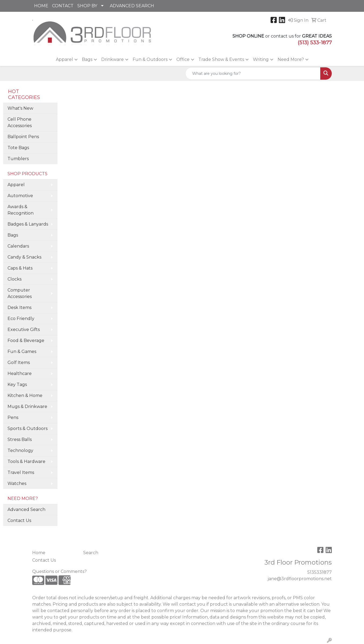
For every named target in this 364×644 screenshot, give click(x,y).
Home (39, 553)
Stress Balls (20, 439)
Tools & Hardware (26, 461)
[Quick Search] (253, 73)
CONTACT (63, 6)
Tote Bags (18, 148)
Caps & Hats (20, 268)
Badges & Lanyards (28, 224)
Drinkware (112, 59)
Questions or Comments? (59, 571)
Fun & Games (22, 352)
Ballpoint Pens (23, 137)
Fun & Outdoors (150, 59)
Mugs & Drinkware (27, 406)
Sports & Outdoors (28, 428)
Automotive (20, 196)
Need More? (291, 59)
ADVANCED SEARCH (132, 6)
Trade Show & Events (221, 59)
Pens (13, 417)
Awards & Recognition (21, 210)
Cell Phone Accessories (20, 122)
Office (183, 59)
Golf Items (19, 363)
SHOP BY (87, 6)
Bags (87, 59)
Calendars (18, 246)
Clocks (14, 279)
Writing (261, 59)
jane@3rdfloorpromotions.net (300, 579)
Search (91, 553)
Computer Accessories (20, 293)
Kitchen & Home (25, 395)
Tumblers (18, 159)
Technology (20, 450)
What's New (20, 108)
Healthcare (20, 373)
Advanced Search (26, 509)
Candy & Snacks (24, 257)
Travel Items (21, 472)
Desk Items (19, 308)
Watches (17, 483)
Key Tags (17, 384)
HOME (41, 6)
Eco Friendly (21, 319)
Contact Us (19, 520)
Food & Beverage (26, 341)
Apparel (64, 59)
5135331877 (320, 572)
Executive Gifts (24, 330)
